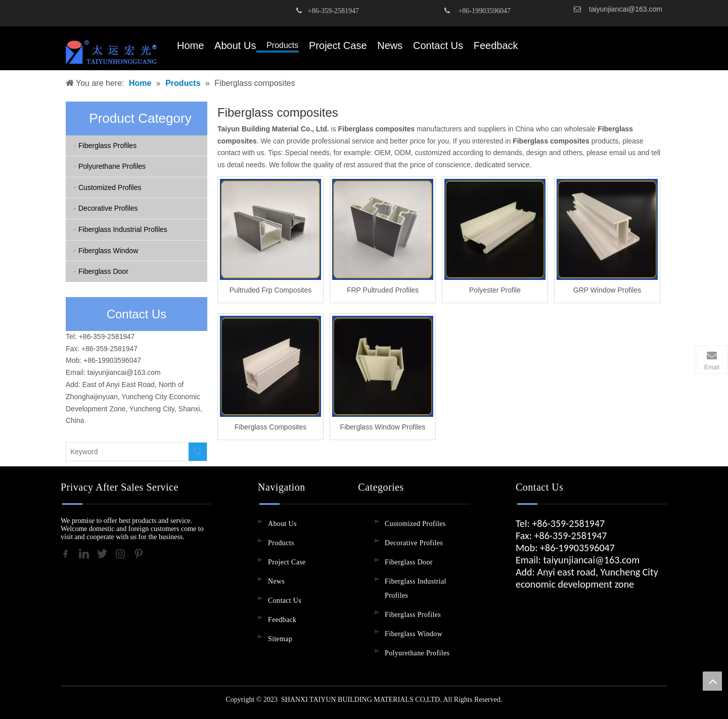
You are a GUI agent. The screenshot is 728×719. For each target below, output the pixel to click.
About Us (282, 524)
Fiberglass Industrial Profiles (123, 229)
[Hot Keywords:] (198, 452)
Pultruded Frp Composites (271, 290)
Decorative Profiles (108, 208)
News (276, 581)
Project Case (287, 562)
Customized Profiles (110, 187)
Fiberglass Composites (270, 427)
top (712, 681)
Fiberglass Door (103, 271)
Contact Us (285, 601)
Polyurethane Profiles (112, 166)
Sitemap (280, 639)
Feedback (282, 620)
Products (281, 543)
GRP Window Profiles (607, 290)
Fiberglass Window (108, 251)
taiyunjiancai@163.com (626, 9)
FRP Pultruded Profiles (383, 290)
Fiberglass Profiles (107, 146)
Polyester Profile (495, 290)
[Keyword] (127, 452)
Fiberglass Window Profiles (383, 427)
